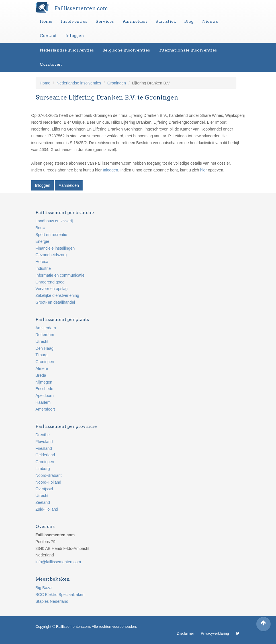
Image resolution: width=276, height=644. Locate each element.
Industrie (43, 268)
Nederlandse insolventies (67, 50)
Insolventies (74, 21)
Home (46, 21)
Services (105, 21)
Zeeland (43, 502)
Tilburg (42, 355)
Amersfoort (45, 409)
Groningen (117, 83)
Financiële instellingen (55, 248)
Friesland (44, 448)
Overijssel (44, 489)
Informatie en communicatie (60, 275)
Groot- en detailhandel (55, 302)
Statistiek (166, 21)
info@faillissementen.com (58, 562)
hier (204, 170)
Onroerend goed (50, 282)
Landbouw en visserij (54, 221)
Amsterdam (46, 328)
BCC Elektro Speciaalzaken (60, 595)
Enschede (44, 389)
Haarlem (43, 402)
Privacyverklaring (215, 633)
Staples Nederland (52, 601)
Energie (42, 241)
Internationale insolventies (188, 50)
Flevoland (44, 442)
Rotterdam (45, 335)
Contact (48, 36)
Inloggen (75, 36)
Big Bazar (44, 588)
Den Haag (45, 348)
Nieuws (210, 21)
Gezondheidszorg (51, 255)
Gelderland (45, 455)
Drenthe (43, 435)
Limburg (43, 469)
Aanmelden (135, 21)
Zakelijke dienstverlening (57, 295)
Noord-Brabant (49, 475)
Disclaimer (186, 633)
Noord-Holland (48, 482)
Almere (42, 368)
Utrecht (42, 341)
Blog (189, 21)
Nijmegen (44, 382)
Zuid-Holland (47, 509)
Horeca (42, 262)
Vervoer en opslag (52, 289)
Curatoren (51, 64)
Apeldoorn (45, 395)
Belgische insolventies (126, 50)
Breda (41, 375)
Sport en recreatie (51, 235)
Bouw (41, 228)
